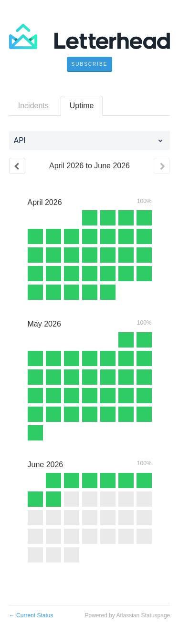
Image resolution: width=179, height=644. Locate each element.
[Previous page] (17, 166)
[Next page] (162, 166)
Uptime (82, 106)
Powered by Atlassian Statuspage (127, 615)
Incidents (33, 106)
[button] (90, 64)
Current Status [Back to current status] (31, 615)
